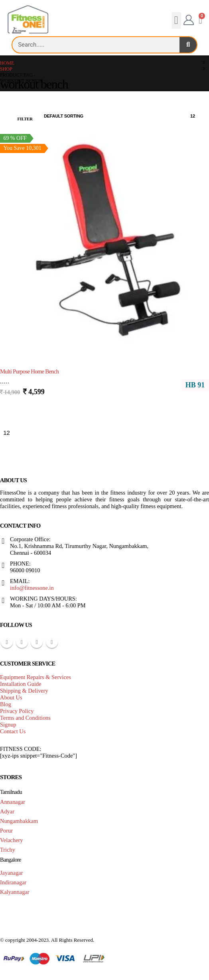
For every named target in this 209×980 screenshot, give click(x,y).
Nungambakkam (19, 821)
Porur (6, 831)
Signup (8, 725)
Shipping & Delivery (24, 691)
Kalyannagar (15, 892)
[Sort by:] (69, 116)
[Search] (188, 45)
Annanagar (13, 802)
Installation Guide (21, 684)
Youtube (37, 642)
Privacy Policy (17, 711)
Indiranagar (13, 882)
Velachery (12, 840)
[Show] (196, 116)
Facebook (7, 642)
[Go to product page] (104, 239)
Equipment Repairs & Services (35, 677)
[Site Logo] (28, 20)
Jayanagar (12, 873)
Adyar (7, 811)
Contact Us (13, 731)
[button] (176, 20)
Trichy (8, 850)
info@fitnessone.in (32, 588)
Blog (6, 704)
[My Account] (188, 20)
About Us (11, 697)
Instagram (52, 642)
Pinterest (22, 642)
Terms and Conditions (25, 718)
